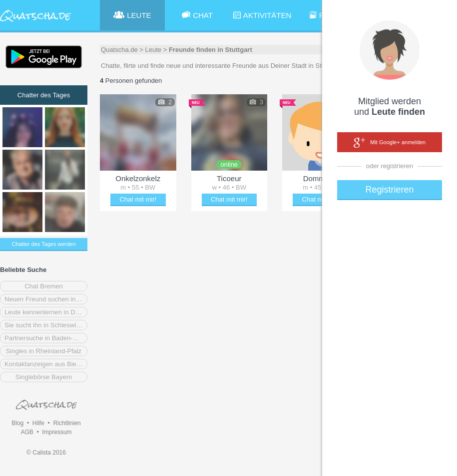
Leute (154, 50)
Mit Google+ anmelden (390, 143)
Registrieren (389, 190)
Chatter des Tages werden (43, 244)
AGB (27, 432)
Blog (17, 423)
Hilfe (38, 423)
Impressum (57, 432)
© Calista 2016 (46, 453)
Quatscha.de (119, 50)
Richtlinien (67, 423)
